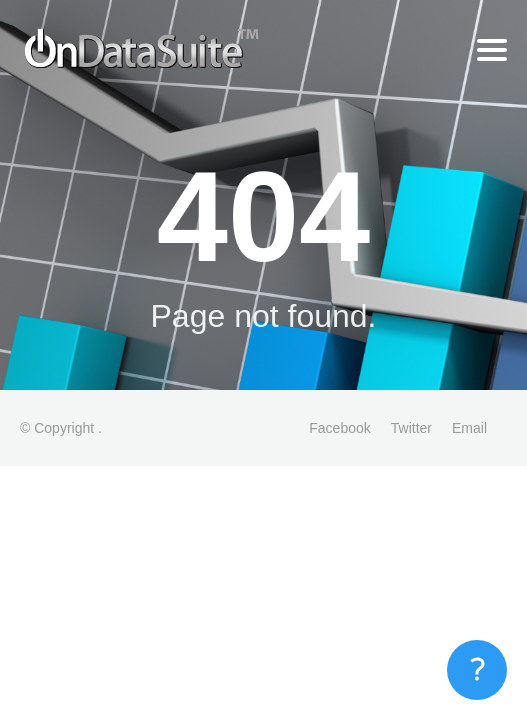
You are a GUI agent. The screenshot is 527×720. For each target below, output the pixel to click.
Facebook (339, 428)
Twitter (411, 428)
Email (469, 428)
